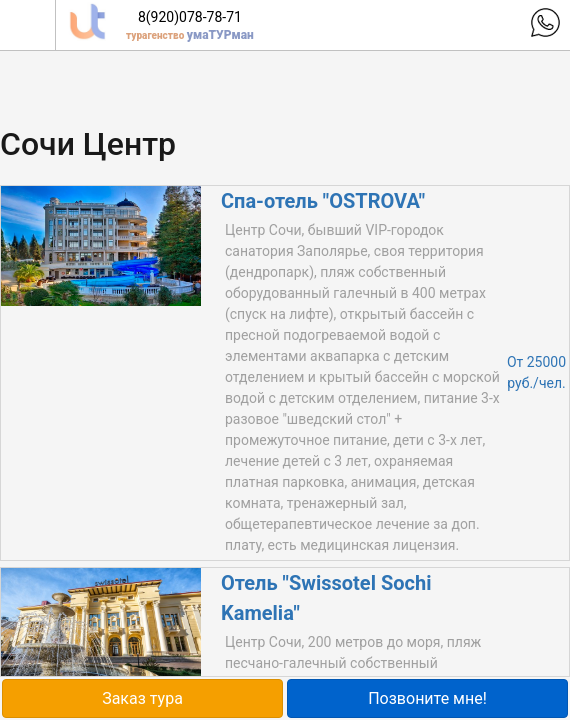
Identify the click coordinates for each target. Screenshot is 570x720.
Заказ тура (142, 698)
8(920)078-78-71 (190, 17)
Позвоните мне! (427, 698)
